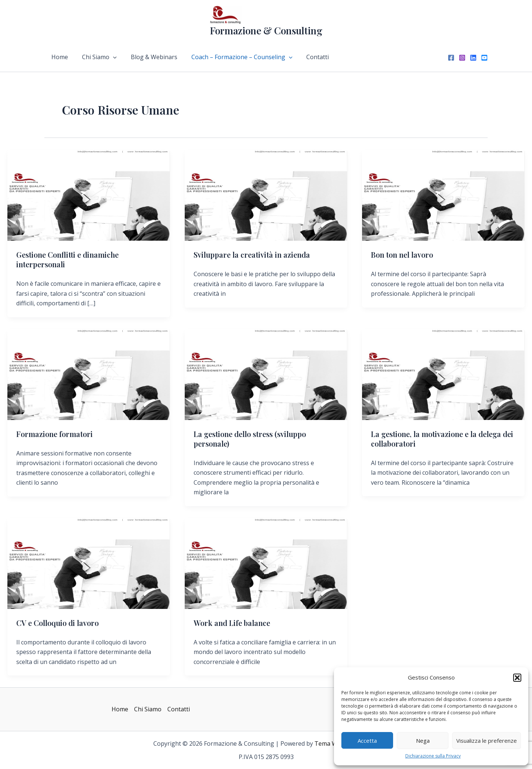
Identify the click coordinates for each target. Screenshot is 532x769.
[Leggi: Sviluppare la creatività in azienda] (266, 195)
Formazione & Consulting (266, 31)
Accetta (367, 741)
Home (59, 57)
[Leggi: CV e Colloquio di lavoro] (89, 563)
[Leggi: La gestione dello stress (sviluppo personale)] (266, 374)
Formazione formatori (54, 434)
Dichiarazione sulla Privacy (433, 756)
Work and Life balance (232, 623)
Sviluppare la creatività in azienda (252, 255)
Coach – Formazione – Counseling (234, 57)
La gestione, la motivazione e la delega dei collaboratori (442, 439)
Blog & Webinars (149, 57)
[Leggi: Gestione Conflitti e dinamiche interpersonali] (89, 195)
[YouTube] (484, 58)
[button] (517, 678)
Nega (423, 741)
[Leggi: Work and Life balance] (266, 563)
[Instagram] (462, 58)
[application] (110, 57)
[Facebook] (451, 58)
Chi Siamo (96, 57)
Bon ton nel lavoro (402, 255)
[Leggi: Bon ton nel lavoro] (443, 195)
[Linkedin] (473, 58)
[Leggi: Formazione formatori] (89, 374)
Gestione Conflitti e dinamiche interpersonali (67, 259)
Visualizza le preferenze (487, 741)
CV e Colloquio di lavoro (57, 623)
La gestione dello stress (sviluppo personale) (250, 439)
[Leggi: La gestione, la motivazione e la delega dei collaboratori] (443, 374)
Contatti (308, 57)
